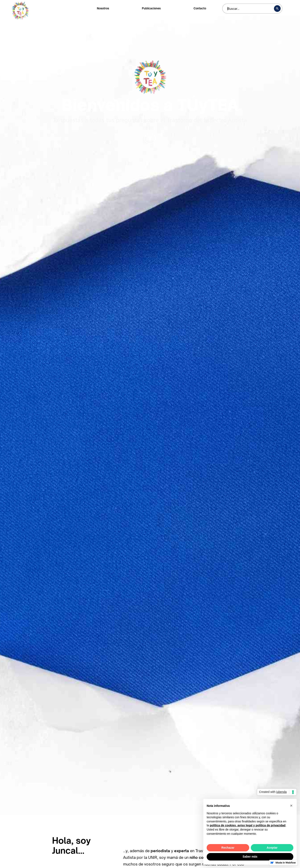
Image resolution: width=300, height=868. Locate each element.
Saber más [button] (250, 857)
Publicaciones (151, 8)
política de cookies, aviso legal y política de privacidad (248, 825)
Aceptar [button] (272, 848)
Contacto (200, 8)
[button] (291, 806)
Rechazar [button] (228, 848)
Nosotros (103, 8)
